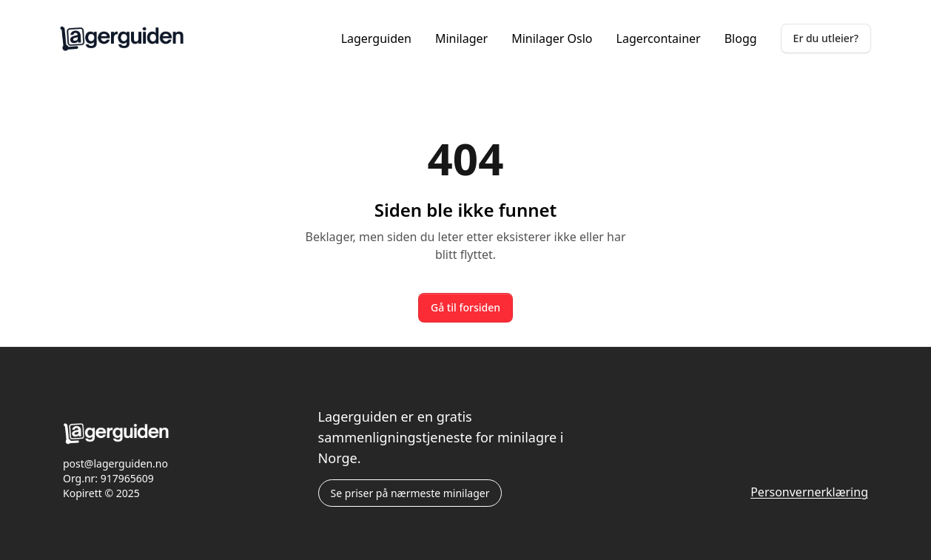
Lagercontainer (659, 38)
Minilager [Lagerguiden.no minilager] (461, 38)
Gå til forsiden (465, 307)
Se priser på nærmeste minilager (410, 493)
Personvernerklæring (809, 492)
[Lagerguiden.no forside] (122, 38)
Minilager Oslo (552, 38)
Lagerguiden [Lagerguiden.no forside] (376, 38)
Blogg (741, 38)
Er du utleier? (826, 38)
